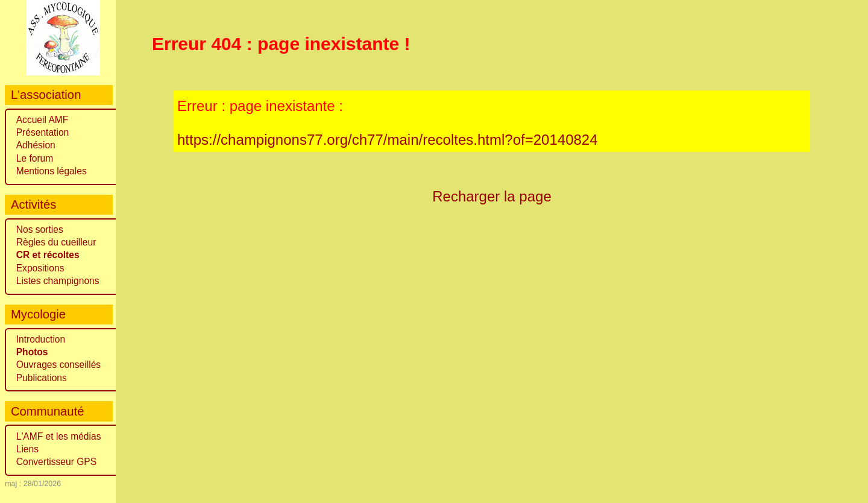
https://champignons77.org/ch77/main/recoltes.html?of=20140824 (388, 140)
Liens (27, 449)
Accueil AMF (42, 120)
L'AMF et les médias (59, 436)
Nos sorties (40, 229)
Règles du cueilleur (56, 242)
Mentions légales (52, 171)
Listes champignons (58, 281)
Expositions (40, 268)
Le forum (35, 158)
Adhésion (36, 145)
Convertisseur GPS (56, 462)
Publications (42, 378)
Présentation (43, 132)
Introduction (41, 339)
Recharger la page (492, 196)
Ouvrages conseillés (58, 365)
